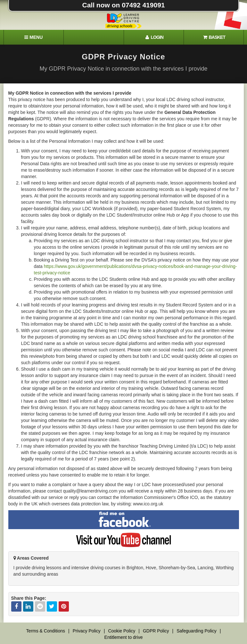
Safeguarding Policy (197, 631)
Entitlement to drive (124, 637)
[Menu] (34, 37)
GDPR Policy (156, 631)
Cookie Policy (122, 631)
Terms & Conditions (46, 631)
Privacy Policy (87, 631)
